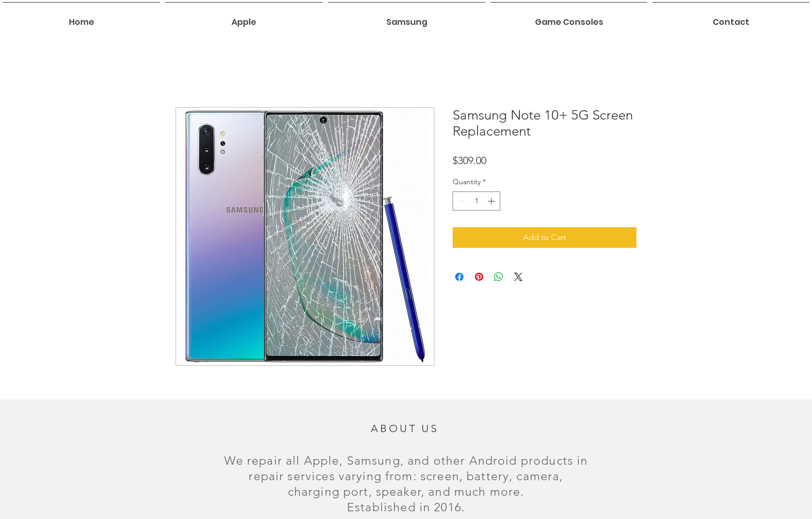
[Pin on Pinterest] (479, 277)
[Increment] (492, 201)
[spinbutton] (476, 201)
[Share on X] (518, 277)
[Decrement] (461, 201)
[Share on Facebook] (459, 277)
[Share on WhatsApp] (499, 277)
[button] (244, 18)
